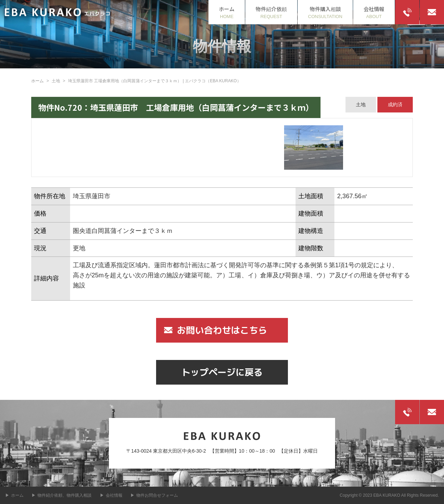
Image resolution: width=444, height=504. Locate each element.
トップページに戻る (222, 372)
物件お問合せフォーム (157, 495)
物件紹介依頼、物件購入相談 (65, 495)
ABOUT (374, 12)
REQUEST (271, 12)
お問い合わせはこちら (222, 330)
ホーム (37, 81)
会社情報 (114, 495)
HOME (227, 12)
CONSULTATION (325, 12)
